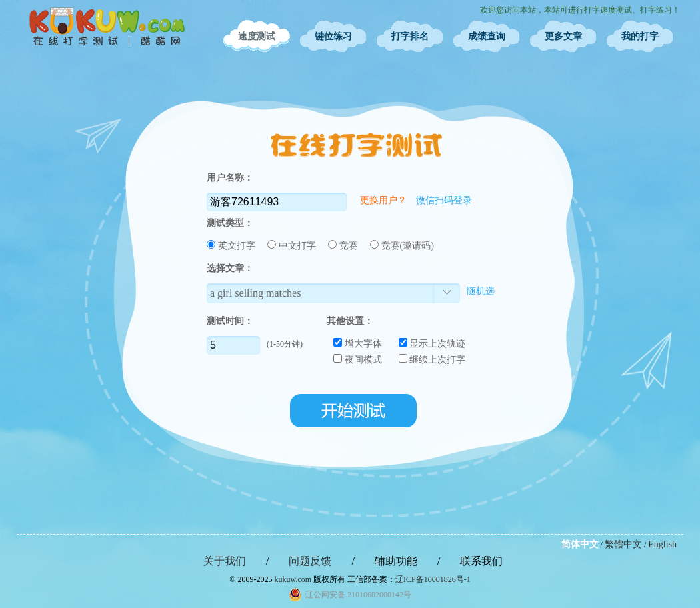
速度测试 (257, 36)
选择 (447, 293)
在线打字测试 (107, 27)
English (662, 544)
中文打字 (293, 246)
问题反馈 (310, 561)
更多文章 (563, 36)
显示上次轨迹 (432, 343)
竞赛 (344, 246)
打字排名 (410, 36)
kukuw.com (293, 579)
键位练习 (333, 36)
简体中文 (580, 544)
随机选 (481, 291)
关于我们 (225, 561)
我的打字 (640, 36)
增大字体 (358, 343)
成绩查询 (487, 36)
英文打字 (232, 246)
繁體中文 (623, 544)
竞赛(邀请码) (402, 246)
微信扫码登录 (444, 200)
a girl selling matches (255, 293)
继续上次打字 (432, 359)
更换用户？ (383, 200)
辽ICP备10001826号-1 (433, 579)
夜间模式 (358, 359)
